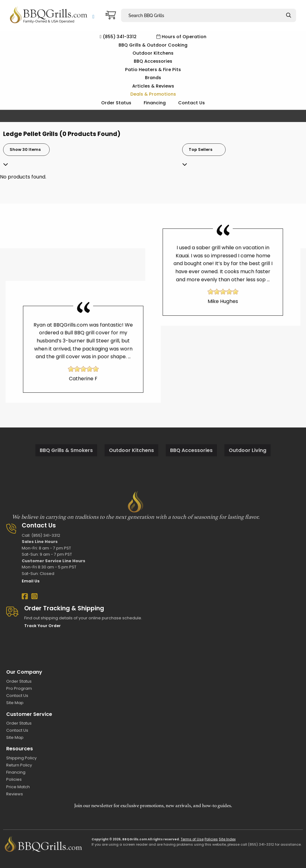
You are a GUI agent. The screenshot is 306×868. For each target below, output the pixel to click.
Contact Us (191, 103)
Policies (14, 779)
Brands (153, 78)
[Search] (289, 15)
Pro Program (19, 688)
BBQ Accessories (153, 61)
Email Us (31, 581)
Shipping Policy (21, 758)
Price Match (18, 787)
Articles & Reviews (153, 86)
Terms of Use (192, 839)
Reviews (15, 794)
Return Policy (19, 765)
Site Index (227, 839)
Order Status (116, 103)
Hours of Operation (181, 37)
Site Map (15, 703)
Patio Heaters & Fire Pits (153, 70)
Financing (155, 103)
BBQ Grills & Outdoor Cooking (153, 45)
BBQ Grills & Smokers (66, 450)
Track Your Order (43, 626)
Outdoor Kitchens (153, 53)
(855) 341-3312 (118, 37)
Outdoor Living (247, 450)
